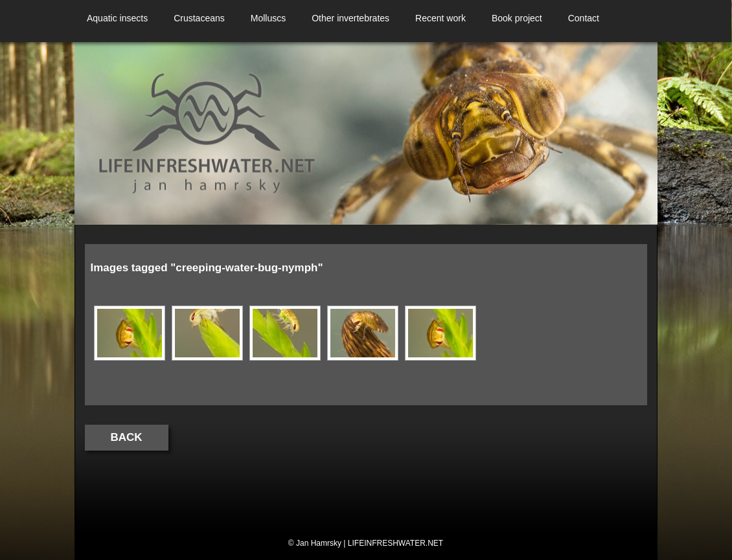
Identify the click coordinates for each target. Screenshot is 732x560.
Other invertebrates (350, 18)
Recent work (440, 18)
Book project (517, 18)
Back (127, 437)
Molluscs (268, 18)
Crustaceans (199, 18)
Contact (584, 18)
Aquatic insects (117, 18)
